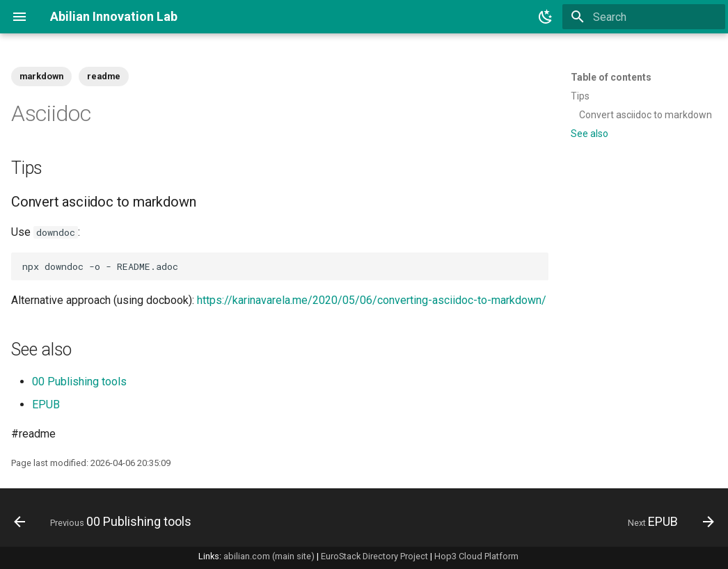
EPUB (46, 404)
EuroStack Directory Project (374, 556)
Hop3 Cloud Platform (476, 556)
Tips (580, 96)
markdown (41, 76)
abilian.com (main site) (269, 556)
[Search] (644, 17)
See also (589, 134)
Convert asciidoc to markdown (646, 115)
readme (104, 76)
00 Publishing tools (79, 382)
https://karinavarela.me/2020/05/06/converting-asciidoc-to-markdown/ (372, 300)
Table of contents (611, 77)
